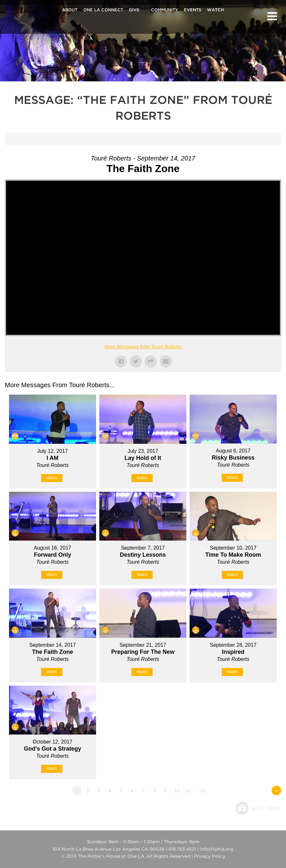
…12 (201, 790)
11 (188, 790)
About (70, 10)
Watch (215, 10)
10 (177, 790)
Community (165, 10)
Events (192, 10)
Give (134, 10)
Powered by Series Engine (257, 808)
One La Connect (103, 10)
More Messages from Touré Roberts (143, 347)
